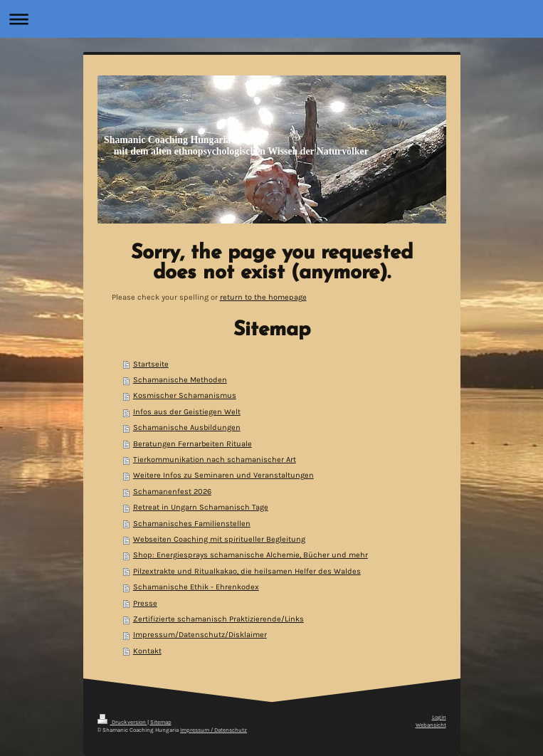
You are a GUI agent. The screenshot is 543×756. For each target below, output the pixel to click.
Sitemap (161, 722)
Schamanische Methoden (180, 380)
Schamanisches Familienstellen (192, 524)
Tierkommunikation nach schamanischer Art (215, 460)
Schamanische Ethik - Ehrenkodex (196, 587)
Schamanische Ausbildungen (187, 427)
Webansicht (431, 725)
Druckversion (122, 722)
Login (439, 717)
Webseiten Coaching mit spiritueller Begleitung (219, 539)
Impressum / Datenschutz (213, 730)
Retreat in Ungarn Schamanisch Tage (201, 507)
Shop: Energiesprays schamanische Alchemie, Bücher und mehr (251, 555)
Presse (145, 603)
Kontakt (147, 651)
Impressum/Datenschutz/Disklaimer (200, 635)
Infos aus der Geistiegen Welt (187, 412)
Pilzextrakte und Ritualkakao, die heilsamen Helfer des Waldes (247, 571)
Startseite (151, 364)
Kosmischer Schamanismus (185, 395)
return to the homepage (263, 297)
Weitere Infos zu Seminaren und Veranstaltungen (223, 475)
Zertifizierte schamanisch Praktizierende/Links (218, 619)
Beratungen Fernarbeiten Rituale (193, 444)
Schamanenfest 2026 (172, 492)
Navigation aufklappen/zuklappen (271, 19)
